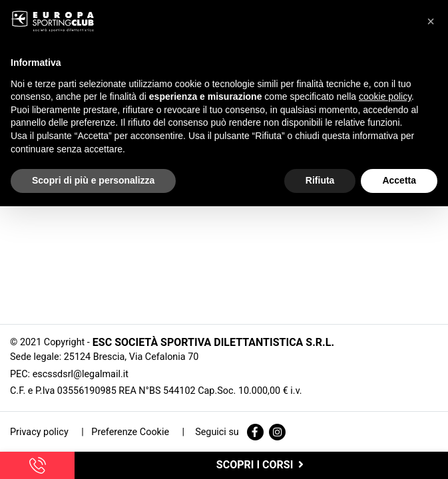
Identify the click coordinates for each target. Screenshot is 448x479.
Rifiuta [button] (320, 180)
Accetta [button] (399, 180)
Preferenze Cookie (130, 432)
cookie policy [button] (385, 96)
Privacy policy (40, 432)
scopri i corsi (261, 465)
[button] (431, 21)
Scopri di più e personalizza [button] (93, 180)
